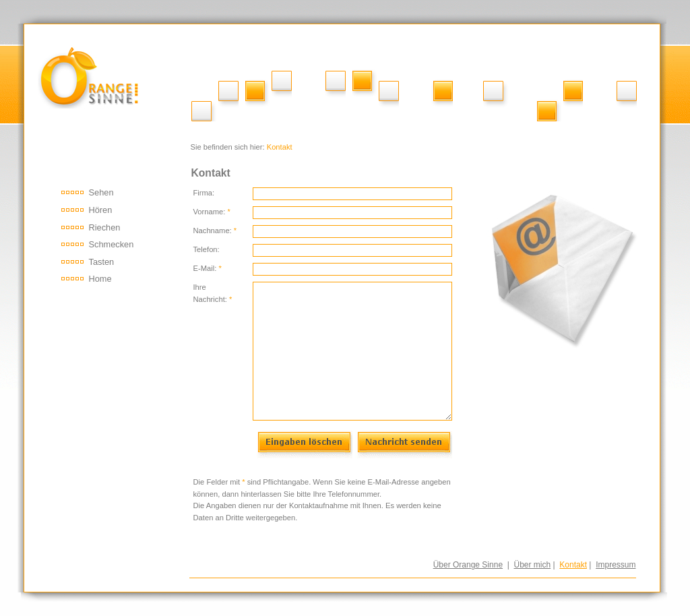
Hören (101, 210)
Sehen (101, 192)
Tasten (102, 262)
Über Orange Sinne (468, 565)
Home (100, 279)
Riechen (105, 227)
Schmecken (112, 244)
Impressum (616, 565)
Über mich (533, 565)
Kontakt (573, 565)
